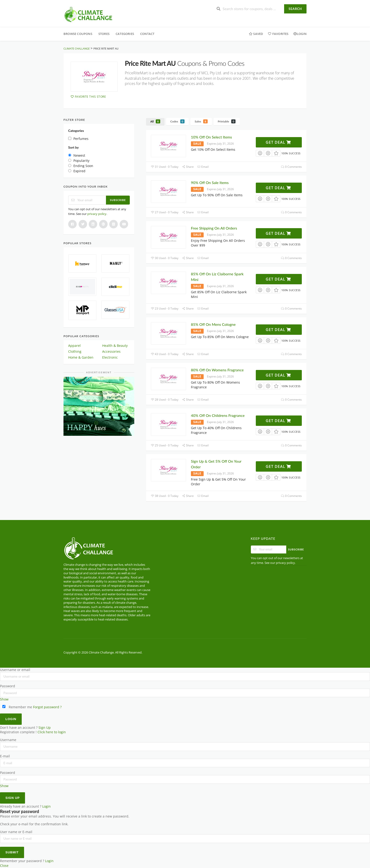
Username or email (15, 670)
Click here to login (52, 732)
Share (188, 167)
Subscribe (118, 200)
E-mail (5, 756)
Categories (125, 34)
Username (8, 740)
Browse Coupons (78, 34)
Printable (227, 121)
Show (4, 699)
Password (8, 686)
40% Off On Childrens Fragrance (218, 415)
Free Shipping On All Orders (214, 228)
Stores (104, 34)
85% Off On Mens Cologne (213, 324)
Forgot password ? (47, 707)
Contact (147, 34)
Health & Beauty (115, 346)
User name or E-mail (16, 832)
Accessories (111, 351)
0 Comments (291, 167)
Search (295, 9)
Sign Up (45, 728)
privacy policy (97, 214)
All (155, 121)
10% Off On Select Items (211, 137)
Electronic (110, 357)
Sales (201, 121)
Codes (178, 121)
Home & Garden (81, 357)
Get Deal (278, 142)
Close (4, 866)
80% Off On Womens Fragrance (217, 370)
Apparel (74, 346)
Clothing (75, 351)
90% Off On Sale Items (210, 182)
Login (300, 34)
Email (203, 167)
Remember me (17, 707)
